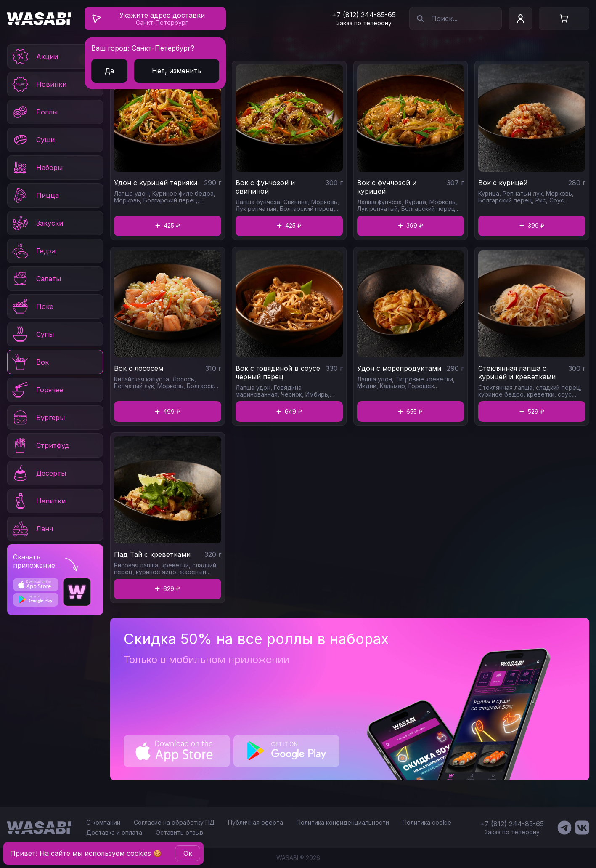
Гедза (33, 251)
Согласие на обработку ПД (174, 822)
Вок (30, 362)
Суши (33, 140)
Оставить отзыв (179, 832)
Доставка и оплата (114, 832)
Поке (32, 306)
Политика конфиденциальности (343, 822)
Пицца (35, 195)
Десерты (38, 473)
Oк (188, 853)
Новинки (39, 84)
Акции (34, 56)
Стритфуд (40, 445)
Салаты (36, 279)
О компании (103, 822)
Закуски (37, 223)
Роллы (34, 112)
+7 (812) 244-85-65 (364, 15)
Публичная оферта (256, 822)
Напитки (38, 501)
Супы (32, 334)
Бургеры (38, 418)
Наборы (37, 168)
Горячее (37, 390)
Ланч (32, 529)
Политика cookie (427, 822)
